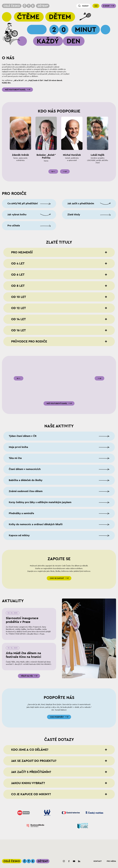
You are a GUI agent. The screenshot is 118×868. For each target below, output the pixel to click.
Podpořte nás (59, 698)
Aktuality (13, 601)
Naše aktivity (59, 426)
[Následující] (65, 171)
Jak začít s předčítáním (81, 204)
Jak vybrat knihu (17, 215)
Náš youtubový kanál (15, 90)
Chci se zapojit (57, 578)
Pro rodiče (14, 194)
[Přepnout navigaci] (96, 6)
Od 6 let (18, 275)
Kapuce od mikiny (19, 535)
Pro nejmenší (22, 252)
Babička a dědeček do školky (26, 480)
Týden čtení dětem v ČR (23, 436)
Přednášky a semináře (21, 513)
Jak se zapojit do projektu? (34, 761)
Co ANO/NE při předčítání (23, 204)
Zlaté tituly (74, 215)
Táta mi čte (15, 458)
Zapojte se (59, 559)
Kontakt (98, 861)
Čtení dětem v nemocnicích (25, 469)
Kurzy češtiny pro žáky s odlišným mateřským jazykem (40, 502)
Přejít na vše (27, 676)
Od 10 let (19, 297)
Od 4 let (18, 264)
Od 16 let (18, 330)
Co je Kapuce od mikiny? (31, 794)
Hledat (85, 6)
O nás (8, 58)
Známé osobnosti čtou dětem (26, 491)
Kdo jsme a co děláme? (30, 750)
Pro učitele (14, 226)
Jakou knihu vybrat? (28, 783)
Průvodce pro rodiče (29, 341)
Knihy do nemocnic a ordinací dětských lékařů (36, 524)
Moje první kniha (18, 447)
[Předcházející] (53, 171)
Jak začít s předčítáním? (31, 772)
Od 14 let (18, 319)
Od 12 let (19, 308)
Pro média (111, 861)
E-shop (106, 6)
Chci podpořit (57, 717)
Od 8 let (18, 286)
